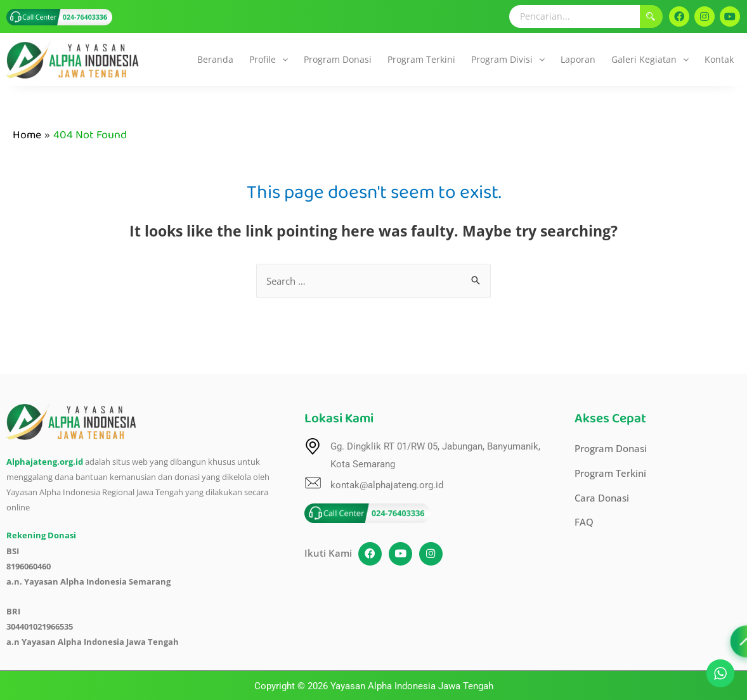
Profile (269, 59)
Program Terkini (421, 59)
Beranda (215, 59)
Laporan (578, 59)
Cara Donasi (602, 498)
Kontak (719, 59)
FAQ (584, 523)
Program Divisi (508, 59)
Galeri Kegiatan (650, 59)
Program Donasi (338, 59)
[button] (269, 60)
